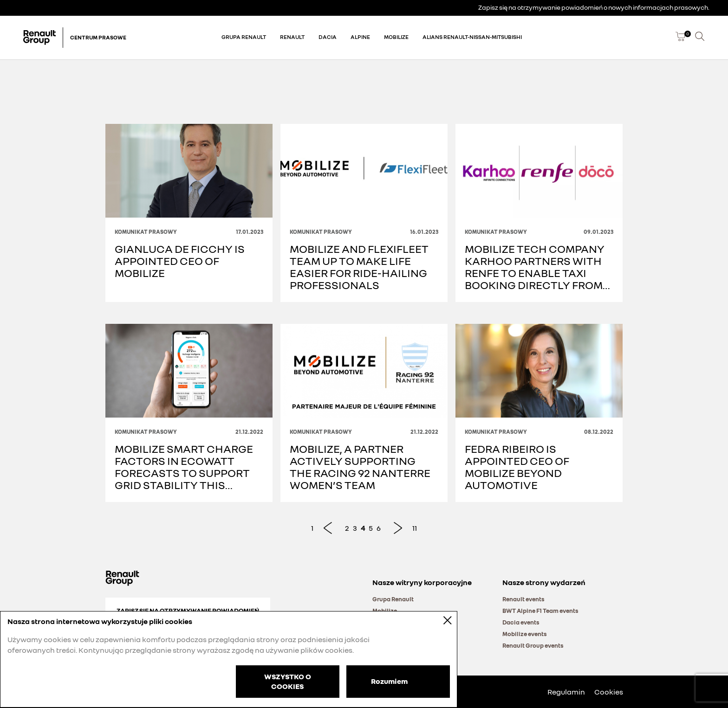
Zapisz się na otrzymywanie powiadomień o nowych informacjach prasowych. (594, 7)
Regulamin (566, 692)
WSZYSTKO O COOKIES (288, 681)
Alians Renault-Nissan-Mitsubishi (472, 37)
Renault (292, 37)
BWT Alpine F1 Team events (540, 611)
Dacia (328, 37)
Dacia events (521, 622)
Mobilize (396, 37)
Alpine (360, 37)
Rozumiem (389, 681)
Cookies (609, 692)
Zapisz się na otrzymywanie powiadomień (188, 610)
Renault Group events (533, 645)
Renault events (523, 599)
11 (415, 528)
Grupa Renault (244, 37)
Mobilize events (525, 634)
